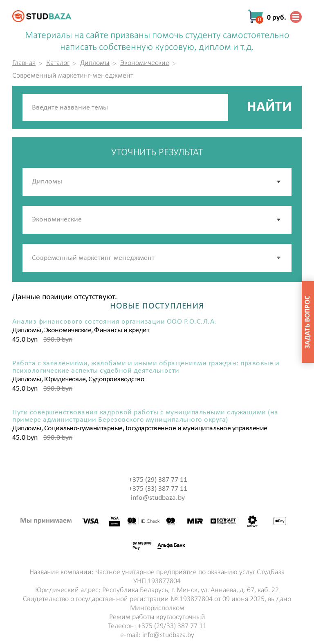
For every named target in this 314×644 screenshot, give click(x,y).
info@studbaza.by (158, 498)
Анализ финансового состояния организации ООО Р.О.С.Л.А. (114, 322)
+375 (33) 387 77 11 (158, 489)
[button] (279, 258)
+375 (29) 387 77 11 (158, 480)
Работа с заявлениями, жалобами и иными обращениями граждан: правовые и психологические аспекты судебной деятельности (146, 367)
